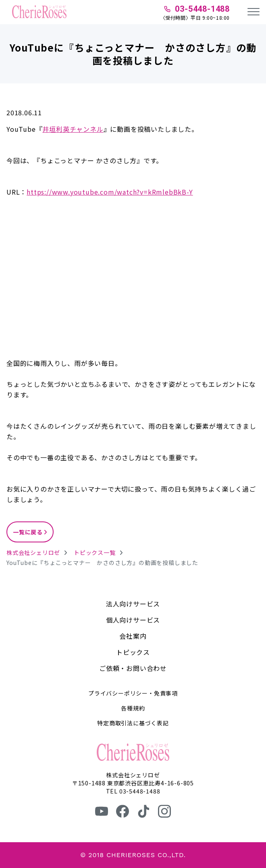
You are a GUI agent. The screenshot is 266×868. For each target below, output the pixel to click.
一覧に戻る (28, 532)
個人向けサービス (133, 620)
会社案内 (133, 636)
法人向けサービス (133, 604)
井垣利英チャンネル (73, 129)
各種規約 (133, 708)
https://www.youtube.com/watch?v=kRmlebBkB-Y (110, 192)
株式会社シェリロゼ (33, 552)
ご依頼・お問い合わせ (133, 668)
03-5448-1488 (202, 9)
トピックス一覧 (95, 552)
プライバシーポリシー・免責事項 (133, 693)
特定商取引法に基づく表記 (133, 723)
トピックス (133, 652)
